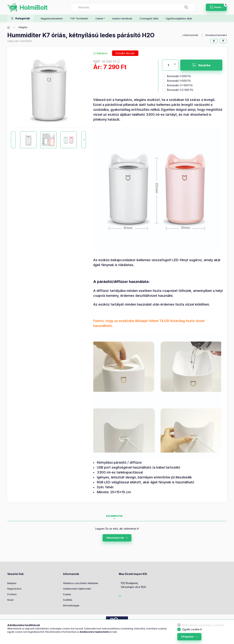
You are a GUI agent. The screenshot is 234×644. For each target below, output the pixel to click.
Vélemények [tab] (114, 516)
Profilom (12, 594)
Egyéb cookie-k (192, 629)
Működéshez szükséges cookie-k (203, 625)
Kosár (11, 600)
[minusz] (175, 68)
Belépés (12, 583)
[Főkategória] (9, 27)
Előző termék (191, 35)
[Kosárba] (201, 65)
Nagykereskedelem (52, 18)
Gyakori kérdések (122, 18)
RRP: (107, 61)
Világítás (23, 27)
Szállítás (68, 600)
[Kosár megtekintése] (216, 7)
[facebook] (214, 41)
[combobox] (133, 7)
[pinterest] (223, 41)
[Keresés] (186, 7)
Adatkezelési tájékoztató (77, 589)
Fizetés (67, 594)
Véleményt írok (115, 538)
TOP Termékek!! (79, 18)
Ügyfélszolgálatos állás (179, 18)
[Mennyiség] (168, 65)
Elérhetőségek (71, 605)
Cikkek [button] (99, 18)
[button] (20, 18)
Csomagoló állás (149, 18)
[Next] (84, 140)
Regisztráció (14, 589)
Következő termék (215, 35)
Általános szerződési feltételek (81, 583)
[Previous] (13, 140)
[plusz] (175, 62)
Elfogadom (187, 637)
